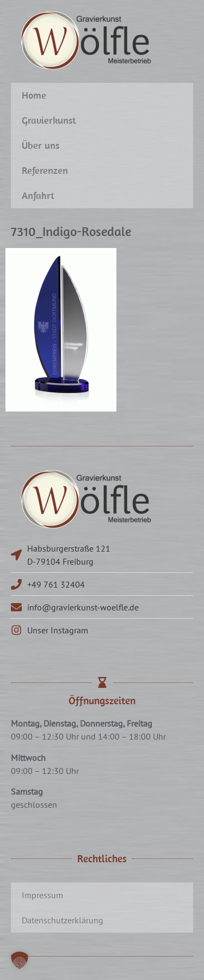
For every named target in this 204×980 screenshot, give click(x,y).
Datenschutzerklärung (63, 920)
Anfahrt (38, 195)
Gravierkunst (49, 120)
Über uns (41, 145)
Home (34, 95)
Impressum (42, 895)
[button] (20, 960)
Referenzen (45, 170)
